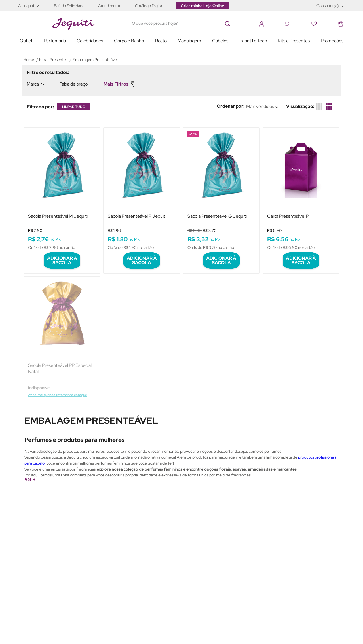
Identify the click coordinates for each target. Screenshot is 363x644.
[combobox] (181, 24)
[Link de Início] (29, 60)
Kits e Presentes (53, 60)
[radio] (329, 107)
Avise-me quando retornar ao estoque (60, 384)
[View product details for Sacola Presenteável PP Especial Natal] (62, 333)
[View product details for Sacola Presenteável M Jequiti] (62, 196)
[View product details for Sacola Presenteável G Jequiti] (221, 196)
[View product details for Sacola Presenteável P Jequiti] (142, 196)
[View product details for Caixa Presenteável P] (301, 196)
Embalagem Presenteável (95, 60)
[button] (33, 6)
